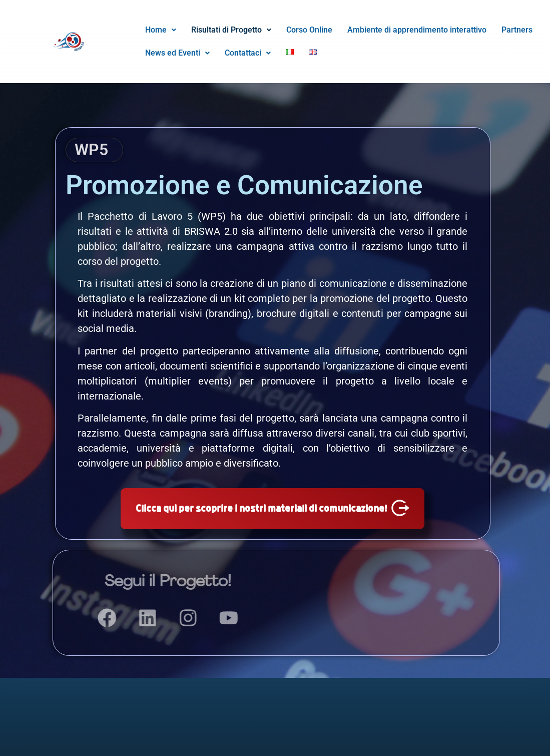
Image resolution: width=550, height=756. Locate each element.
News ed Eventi (177, 53)
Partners (517, 30)
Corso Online (309, 30)
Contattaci (248, 53)
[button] (161, 30)
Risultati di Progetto (231, 30)
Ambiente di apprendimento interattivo (417, 30)
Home (161, 30)
